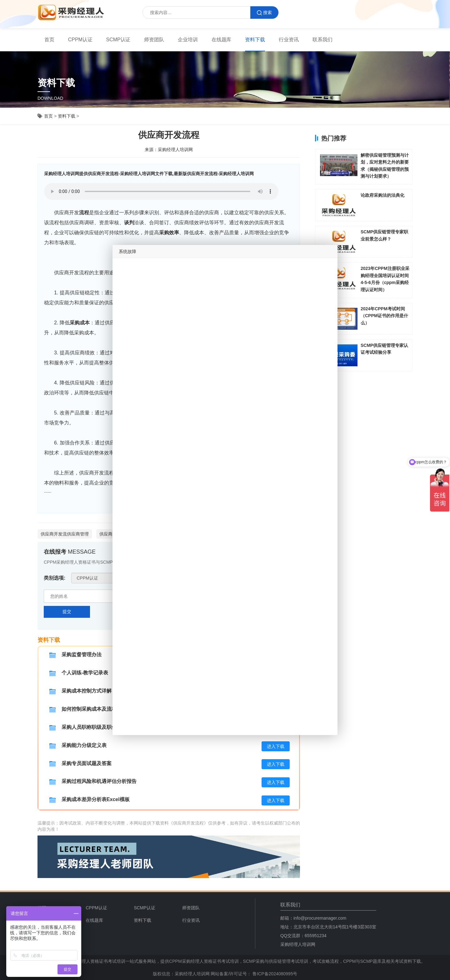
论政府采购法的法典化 (382, 195)
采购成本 (80, 323)
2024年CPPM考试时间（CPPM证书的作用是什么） (384, 316)
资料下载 (255, 40)
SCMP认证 (118, 40)
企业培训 (188, 40)
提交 (67, 612)
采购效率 (169, 233)
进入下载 (276, 746)
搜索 (264, 13)
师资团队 (154, 40)
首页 (49, 40)
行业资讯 (289, 40)
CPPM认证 (80, 40)
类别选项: (55, 578)
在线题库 (222, 40)
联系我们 (322, 40)
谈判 (129, 223)
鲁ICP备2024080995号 (274, 974)
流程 (84, 213)
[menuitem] (49, 40)
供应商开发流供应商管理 (65, 534)
